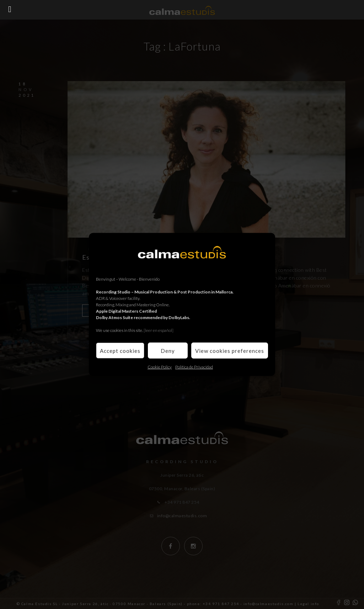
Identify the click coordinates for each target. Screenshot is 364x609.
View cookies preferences (230, 350)
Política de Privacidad (194, 367)
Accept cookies (120, 350)
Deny (168, 350)
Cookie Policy (160, 367)
